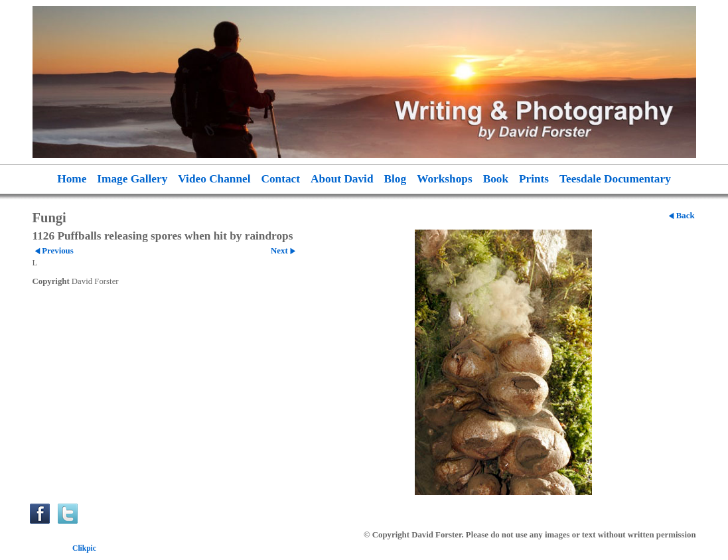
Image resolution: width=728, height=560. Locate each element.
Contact (281, 179)
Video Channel (214, 179)
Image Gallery (132, 179)
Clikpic (84, 548)
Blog (396, 179)
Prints (534, 179)
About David (342, 179)
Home (72, 179)
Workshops (445, 179)
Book (496, 179)
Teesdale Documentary (615, 179)
